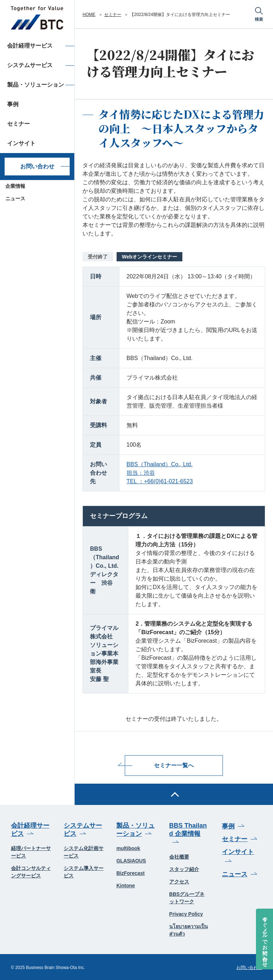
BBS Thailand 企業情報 (188, 829)
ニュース (15, 198)
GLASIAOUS (131, 860)
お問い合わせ (37, 166)
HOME (89, 15)
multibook (128, 848)
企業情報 (15, 186)
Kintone (125, 885)
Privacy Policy (186, 913)
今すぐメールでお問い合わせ (265, 939)
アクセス (179, 881)
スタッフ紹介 (184, 869)
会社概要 (179, 856)
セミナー (113, 15)
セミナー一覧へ (174, 765)
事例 (228, 826)
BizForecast (130, 873)
